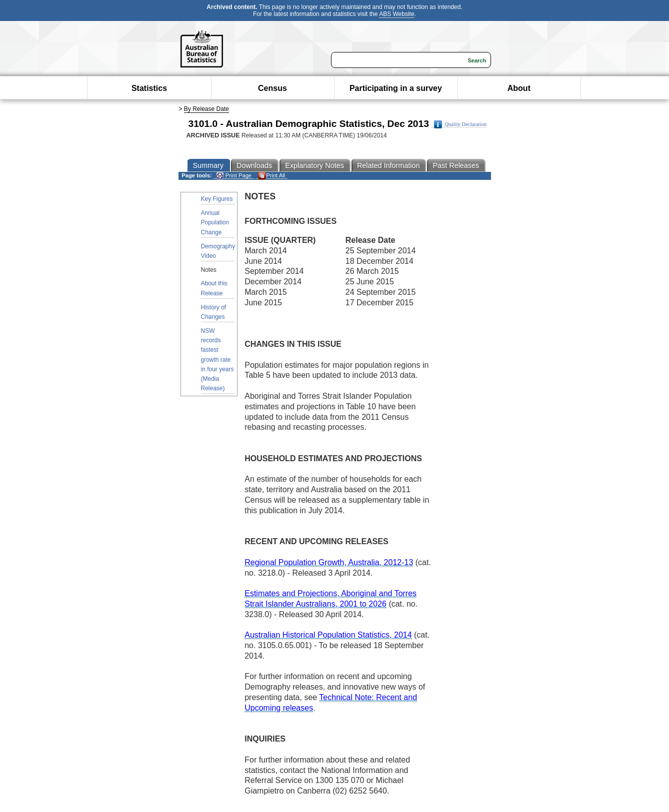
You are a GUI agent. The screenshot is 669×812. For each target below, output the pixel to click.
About (519, 88)
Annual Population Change (215, 222)
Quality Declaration (460, 124)
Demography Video (218, 251)
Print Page (234, 176)
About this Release (214, 288)
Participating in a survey (396, 88)
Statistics (149, 88)
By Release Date (206, 109)
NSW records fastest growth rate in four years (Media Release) (217, 360)
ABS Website (396, 14)
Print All (271, 176)
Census (272, 88)
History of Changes (214, 312)
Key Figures (217, 199)
